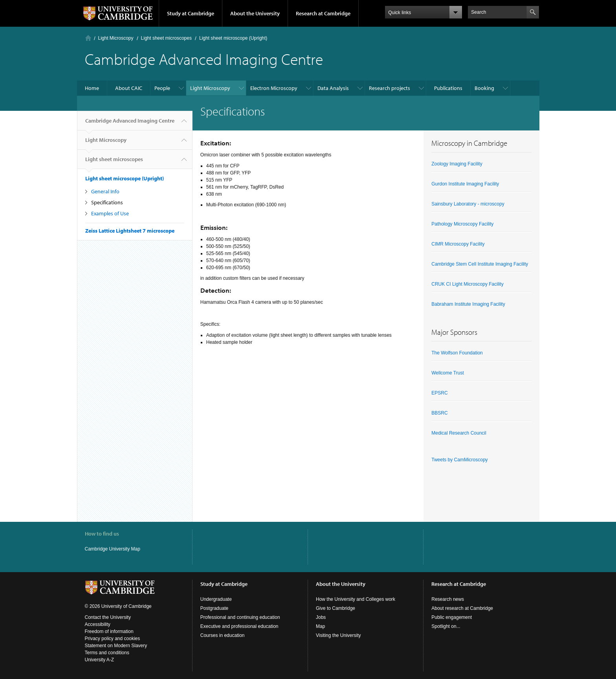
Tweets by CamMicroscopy (459, 460)
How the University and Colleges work (356, 599)
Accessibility (98, 624)
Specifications (107, 202)
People (162, 88)
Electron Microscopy (274, 88)
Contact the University (108, 617)
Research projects (390, 88)
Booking (484, 88)
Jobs (321, 617)
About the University (255, 13)
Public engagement (452, 617)
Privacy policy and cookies (113, 639)
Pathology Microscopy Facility (462, 224)
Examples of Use (110, 213)
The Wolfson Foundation (457, 353)
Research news (448, 599)
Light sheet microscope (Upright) (233, 38)
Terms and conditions (107, 653)
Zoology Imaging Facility (457, 164)
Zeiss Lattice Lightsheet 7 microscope (130, 231)
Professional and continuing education (240, 617)
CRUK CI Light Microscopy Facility (467, 284)
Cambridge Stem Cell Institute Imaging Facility (480, 264)
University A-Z (100, 660)
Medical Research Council (459, 433)
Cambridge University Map (113, 549)
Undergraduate (216, 599)
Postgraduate (214, 608)
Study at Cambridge (191, 13)
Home (88, 38)
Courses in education (223, 635)
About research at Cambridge (462, 608)
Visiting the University (338, 635)
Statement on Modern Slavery (116, 646)
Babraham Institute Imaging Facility (468, 304)
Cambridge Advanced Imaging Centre (130, 124)
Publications (448, 88)
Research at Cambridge (323, 13)
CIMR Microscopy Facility (458, 244)
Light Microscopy (116, 38)
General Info (105, 191)
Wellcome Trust (447, 373)
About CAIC (129, 88)
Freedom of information (109, 631)
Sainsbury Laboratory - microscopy (468, 204)
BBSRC (439, 413)
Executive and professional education (239, 626)
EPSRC (439, 393)
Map (320, 626)
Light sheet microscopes (166, 38)
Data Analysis (333, 88)
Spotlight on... (446, 626)
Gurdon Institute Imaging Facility (465, 184)
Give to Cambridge (335, 608)
